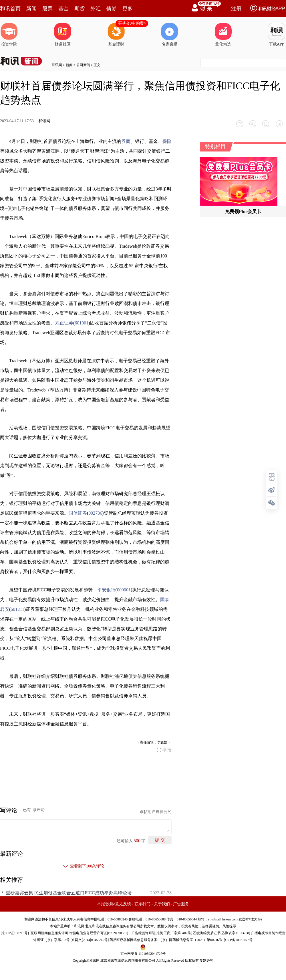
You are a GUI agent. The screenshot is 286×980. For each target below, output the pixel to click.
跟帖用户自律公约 (156, 811)
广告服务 (181, 903)
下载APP (277, 35)
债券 (112, 9)
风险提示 (229, 925)
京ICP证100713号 (15, 932)
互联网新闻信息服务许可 (49, 932)
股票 (47, 9)
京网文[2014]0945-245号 (90, 939)
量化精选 (223, 35)
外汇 (96, 9)
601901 (82, 322)
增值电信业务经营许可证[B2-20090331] (99, 932)
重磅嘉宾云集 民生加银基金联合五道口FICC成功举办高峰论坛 (69, 892)
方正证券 (64, 322)
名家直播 (170, 35)
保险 (167, 140)
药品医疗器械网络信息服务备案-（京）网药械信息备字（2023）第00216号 (166, 939)
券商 (126, 140)
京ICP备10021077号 (238, 939)
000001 (124, 589)
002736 (95, 512)
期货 (80, 9)
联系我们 (142, 903)
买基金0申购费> (132, 23)
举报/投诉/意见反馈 (114, 903)
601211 (17, 608)
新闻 (31, 9)
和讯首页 (10, 9)
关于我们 (162, 903)
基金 (63, 9)
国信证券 (78, 512)
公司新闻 (83, 65)
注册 (236, 9)
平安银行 (106, 589)
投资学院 (9, 35)
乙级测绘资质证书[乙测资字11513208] (222, 932)
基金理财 (116, 35)
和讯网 (57, 65)
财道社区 (63, 35)
